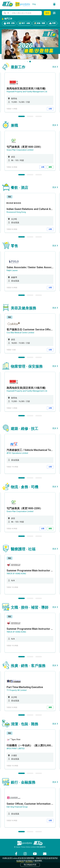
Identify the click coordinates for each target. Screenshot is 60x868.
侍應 (52, 23)
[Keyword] (26, 13)
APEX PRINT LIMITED (16, 749)
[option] (30, 92)
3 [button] (39, 116)
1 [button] (22, 116)
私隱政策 (20, 861)
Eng (34, 4)
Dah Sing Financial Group (17, 807)
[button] (6, 13)
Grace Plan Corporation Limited (20, 150)
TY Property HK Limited (17, 690)
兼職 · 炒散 (9, 23)
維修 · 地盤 (39, 23)
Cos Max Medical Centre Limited (20, 333)
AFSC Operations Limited (17, 453)
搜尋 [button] (47, 13)
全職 (50, 109)
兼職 (50, 167)
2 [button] (30, 116)
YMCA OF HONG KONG (16, 574)
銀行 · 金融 (24, 23)
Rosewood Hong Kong (16, 212)
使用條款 (29, 861)
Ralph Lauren (12, 270)
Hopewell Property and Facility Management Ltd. (27, 92)
